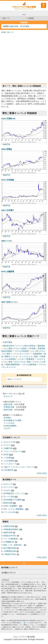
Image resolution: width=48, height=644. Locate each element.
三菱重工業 (8, 448)
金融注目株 (8, 532)
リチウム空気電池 (22, 351)
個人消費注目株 (10, 548)
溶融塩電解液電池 (13, 364)
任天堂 (6, 455)
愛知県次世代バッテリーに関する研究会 (19, 346)
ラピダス (7, 428)
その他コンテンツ (8, 573)
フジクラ (7, 445)
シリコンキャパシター (22, 354)
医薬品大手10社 (10, 536)
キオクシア (8, 396)
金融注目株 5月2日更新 (19, 26)
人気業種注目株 (10, 551)
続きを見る (42, 473)
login (43, 7)
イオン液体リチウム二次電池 (15, 348)
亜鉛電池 (41, 346)
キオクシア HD (9, 442)
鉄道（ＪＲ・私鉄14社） (13, 545)
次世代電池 (8, 342)
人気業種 (30, 18)
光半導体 (7, 418)
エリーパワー (9, 487)
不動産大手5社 (10, 554)
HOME (4, 32)
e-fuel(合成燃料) (10, 426)
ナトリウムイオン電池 (29, 356)
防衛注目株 (8, 410)
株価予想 (7, 144)
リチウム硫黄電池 (29, 364)
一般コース (26, 623)
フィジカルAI (9, 423)
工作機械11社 (9, 542)
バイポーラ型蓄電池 (26, 359)
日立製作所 (9, 470)
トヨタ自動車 (9, 461)
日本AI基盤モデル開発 (12, 420)
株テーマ (5, 18)
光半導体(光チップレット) (14, 493)
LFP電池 (32, 348)
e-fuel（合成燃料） (11, 506)
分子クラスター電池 (22, 362)
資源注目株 (8, 404)
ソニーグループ (10, 464)
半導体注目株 (9, 407)
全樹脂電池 (37, 354)
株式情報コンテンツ (9, 568)
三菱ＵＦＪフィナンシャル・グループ (19, 467)
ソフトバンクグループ (12, 451)
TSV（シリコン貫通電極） (14, 509)
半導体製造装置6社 (11, 529)
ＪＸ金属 (7, 458)
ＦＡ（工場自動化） (11, 539)
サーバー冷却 (9, 497)
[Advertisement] (24, 59)
